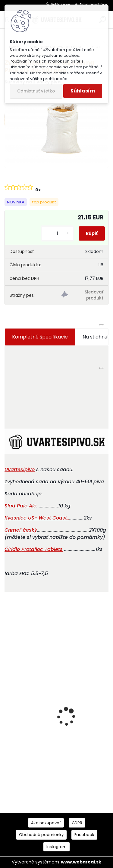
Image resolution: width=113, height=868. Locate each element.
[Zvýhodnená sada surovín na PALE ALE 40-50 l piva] (56, 129)
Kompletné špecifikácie (40, 337)
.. (37, 518)
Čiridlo (13, 549)
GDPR (77, 823)
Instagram (56, 847)
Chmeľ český (21, 530)
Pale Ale (27, 506)
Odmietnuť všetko (36, 91)
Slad (11, 506)
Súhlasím (83, 91)
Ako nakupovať (46, 823)
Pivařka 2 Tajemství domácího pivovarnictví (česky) (45, 756)
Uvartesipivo (20, 470)
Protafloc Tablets (42, 549)
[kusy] (57, 233)
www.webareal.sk (81, 862)
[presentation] (8, 706)
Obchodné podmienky (41, 835)
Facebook (84, 835)
